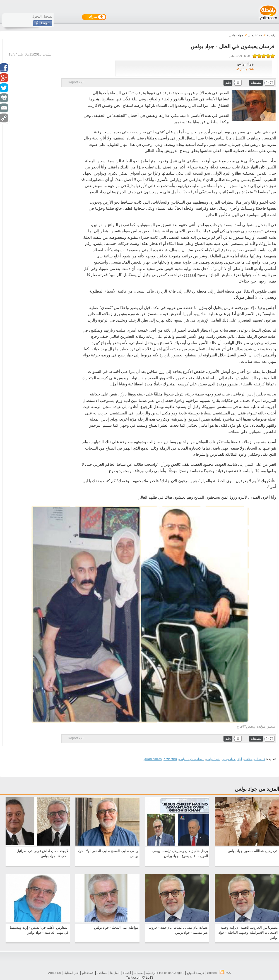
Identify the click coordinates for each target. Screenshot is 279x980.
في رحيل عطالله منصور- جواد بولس (253, 851)
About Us (55, 973)
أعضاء (127, 973)
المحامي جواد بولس (192, 759)
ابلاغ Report (76, 82)
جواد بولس (229, 759)
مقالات (248, 759)
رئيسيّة (150, 973)
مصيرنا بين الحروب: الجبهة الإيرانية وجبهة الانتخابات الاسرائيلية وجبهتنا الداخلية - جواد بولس (248, 933)
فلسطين (260, 759)
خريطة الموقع (196, 973)
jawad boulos (153, 759)
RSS (225, 973)
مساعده (102, 973)
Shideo (212, 973)
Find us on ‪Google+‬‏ (171, 973)
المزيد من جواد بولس (257, 789)
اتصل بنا (115, 973)
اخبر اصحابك (71, 973)
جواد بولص (213, 759)
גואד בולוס (170, 759)
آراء (240, 759)
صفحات (139, 973)
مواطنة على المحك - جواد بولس (116, 928)
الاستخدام (88, 973)
